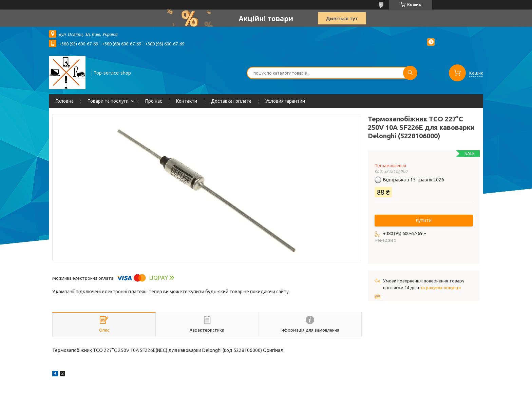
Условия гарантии (285, 101)
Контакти (187, 101)
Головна (65, 101)
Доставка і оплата (231, 101)
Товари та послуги (108, 101)
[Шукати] (410, 73)
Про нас (154, 101)
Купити (424, 220)
